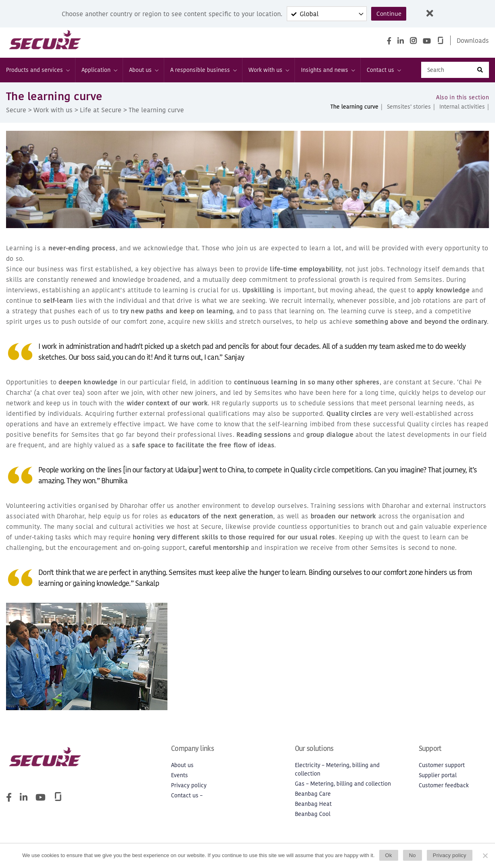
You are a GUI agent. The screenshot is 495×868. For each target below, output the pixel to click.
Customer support (442, 769)
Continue (389, 14)
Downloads (473, 40)
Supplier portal (438, 779)
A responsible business (203, 74)
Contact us (383, 74)
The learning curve (354, 110)
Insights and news (328, 74)
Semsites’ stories (409, 110)
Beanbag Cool (313, 818)
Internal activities (462, 110)
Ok (389, 855)
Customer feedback (444, 789)
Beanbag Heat (313, 808)
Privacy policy (189, 789)
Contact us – (187, 799)
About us (143, 74)
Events (180, 779)
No (412, 855)
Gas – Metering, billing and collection (343, 787)
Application (99, 74)
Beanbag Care (313, 798)
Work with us (268, 74)
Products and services (38, 74)
